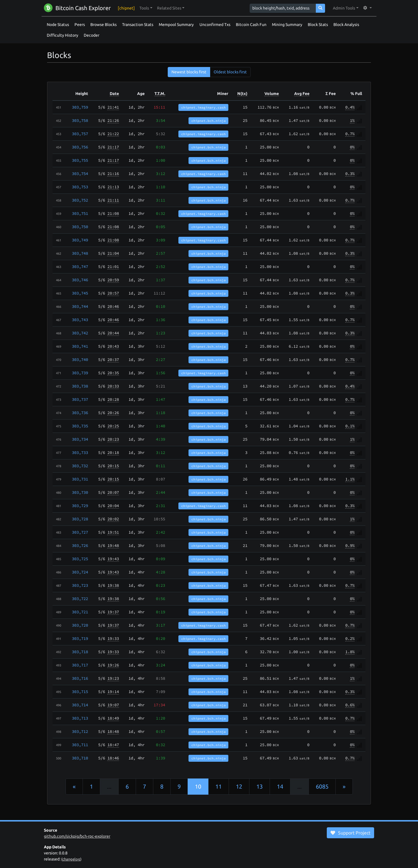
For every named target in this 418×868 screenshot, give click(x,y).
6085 (322, 786)
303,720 (80, 625)
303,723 (80, 585)
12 (239, 786)
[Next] (344, 787)
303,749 (80, 240)
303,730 (80, 492)
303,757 (80, 134)
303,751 (80, 213)
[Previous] (74, 787)
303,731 (80, 479)
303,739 (80, 373)
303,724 (80, 572)
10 (198, 786)
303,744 (80, 306)
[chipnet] (126, 8)
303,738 (80, 386)
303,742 (80, 333)
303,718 (80, 652)
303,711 (80, 745)
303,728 (80, 519)
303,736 (80, 413)
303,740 (80, 360)
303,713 (80, 718)
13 (260, 786)
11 (219, 786)
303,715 (80, 692)
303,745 (80, 293)
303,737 (80, 399)
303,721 (80, 612)
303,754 (80, 174)
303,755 (80, 160)
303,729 (80, 506)
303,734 (80, 439)
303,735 (80, 426)
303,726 (80, 545)
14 (280, 786)
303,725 (80, 559)
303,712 (80, 731)
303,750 (80, 227)
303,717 (80, 665)
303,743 (80, 320)
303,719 (80, 638)
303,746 (80, 280)
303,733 (80, 452)
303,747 (80, 267)
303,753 (80, 187)
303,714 (80, 705)
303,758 (80, 120)
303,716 (80, 678)
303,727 (80, 532)
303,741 (80, 346)
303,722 (80, 599)
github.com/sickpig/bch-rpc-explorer (77, 836)
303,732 (80, 466)
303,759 (80, 107)
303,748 (80, 253)
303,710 (80, 758)
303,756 (80, 147)
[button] (146, 8)
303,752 (80, 200)
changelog (71, 859)
